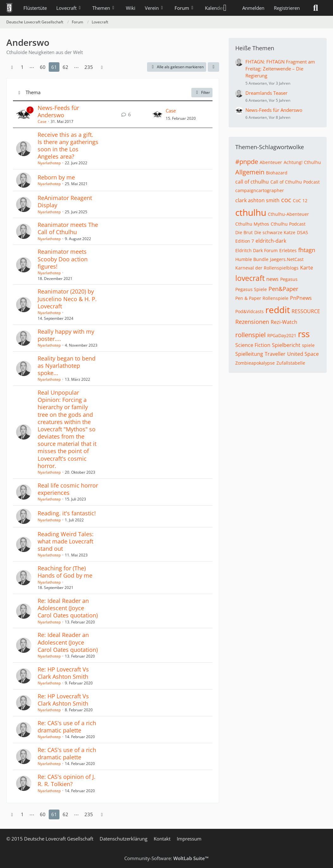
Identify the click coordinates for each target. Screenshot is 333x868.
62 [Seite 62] (65, 67)
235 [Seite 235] (89, 67)
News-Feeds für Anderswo (58, 111)
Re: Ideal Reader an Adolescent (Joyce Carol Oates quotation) (68, 608)
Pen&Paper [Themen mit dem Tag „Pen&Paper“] (283, 289)
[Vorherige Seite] (12, 67)
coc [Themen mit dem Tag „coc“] (286, 200)
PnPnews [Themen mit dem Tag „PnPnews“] (301, 298)
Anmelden (253, 8)
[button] (213, 67)
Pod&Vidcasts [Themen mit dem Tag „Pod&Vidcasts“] (250, 311)
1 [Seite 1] (22, 67)
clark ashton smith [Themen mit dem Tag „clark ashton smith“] (257, 200)
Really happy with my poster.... (66, 335)
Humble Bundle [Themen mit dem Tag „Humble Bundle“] (252, 259)
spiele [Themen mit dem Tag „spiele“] (308, 345)
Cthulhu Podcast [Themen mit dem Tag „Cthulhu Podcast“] (288, 224)
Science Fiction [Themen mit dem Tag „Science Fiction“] (253, 345)
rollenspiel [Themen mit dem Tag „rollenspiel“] (250, 335)
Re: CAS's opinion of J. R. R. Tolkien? (67, 780)
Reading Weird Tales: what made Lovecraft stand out (66, 541)
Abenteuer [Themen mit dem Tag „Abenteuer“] (271, 162)
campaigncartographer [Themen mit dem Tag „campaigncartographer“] (260, 190)
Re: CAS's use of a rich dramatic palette (67, 727)
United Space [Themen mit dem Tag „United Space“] (303, 354)
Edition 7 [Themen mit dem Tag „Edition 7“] (245, 241)
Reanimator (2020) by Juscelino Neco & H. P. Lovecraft (67, 299)
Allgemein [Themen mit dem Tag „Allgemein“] (250, 172)
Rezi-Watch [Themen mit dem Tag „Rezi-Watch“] (284, 322)
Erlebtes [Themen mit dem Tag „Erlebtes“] (288, 250)
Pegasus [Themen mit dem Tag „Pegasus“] (289, 279)
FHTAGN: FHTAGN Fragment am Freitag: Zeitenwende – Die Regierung (280, 69)
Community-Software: (166, 858)
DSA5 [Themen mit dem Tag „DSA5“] (302, 232)
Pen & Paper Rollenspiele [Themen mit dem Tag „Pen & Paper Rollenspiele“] (262, 298)
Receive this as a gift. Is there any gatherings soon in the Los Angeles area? (68, 146)
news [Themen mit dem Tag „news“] (272, 279)
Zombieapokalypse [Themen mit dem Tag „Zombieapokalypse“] (255, 363)
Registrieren (287, 8)
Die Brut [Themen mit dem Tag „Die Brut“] (244, 232)
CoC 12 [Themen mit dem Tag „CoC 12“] (300, 200)
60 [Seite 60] (43, 67)
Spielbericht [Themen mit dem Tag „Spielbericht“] (286, 345)
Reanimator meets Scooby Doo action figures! (63, 259)
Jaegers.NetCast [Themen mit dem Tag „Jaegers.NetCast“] (287, 259)
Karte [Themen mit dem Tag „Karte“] (307, 268)
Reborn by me (56, 177)
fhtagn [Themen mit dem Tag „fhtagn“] (307, 250)
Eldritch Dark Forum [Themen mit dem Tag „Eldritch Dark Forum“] (256, 250)
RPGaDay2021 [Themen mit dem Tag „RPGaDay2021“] (282, 335)
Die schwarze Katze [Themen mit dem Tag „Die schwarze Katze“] (275, 232)
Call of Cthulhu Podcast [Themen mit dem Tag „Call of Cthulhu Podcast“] (295, 182)
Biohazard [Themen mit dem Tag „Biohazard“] (277, 173)
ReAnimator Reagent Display (65, 201)
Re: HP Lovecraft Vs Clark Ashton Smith (63, 673)
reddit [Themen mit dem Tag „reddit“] (278, 310)
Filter (202, 92)
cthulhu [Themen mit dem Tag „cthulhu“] (251, 212)
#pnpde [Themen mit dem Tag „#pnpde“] (247, 162)
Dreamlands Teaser (266, 93)
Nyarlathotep (49, 163)
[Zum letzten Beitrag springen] (157, 114)
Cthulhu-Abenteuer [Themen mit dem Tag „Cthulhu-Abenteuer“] (288, 214)
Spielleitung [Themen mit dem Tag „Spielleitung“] (249, 354)
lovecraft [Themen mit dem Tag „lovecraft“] (250, 278)
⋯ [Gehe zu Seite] (32, 67)
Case (42, 121)
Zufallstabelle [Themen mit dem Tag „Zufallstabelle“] (291, 363)
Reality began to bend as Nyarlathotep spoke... (67, 366)
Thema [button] (33, 92)
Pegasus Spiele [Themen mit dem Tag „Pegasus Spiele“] (251, 289)
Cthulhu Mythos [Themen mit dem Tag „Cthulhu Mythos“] (252, 224)
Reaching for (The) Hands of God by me (65, 572)
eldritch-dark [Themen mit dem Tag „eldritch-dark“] (271, 241)
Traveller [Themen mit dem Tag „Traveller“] (275, 354)
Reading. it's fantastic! (67, 513)
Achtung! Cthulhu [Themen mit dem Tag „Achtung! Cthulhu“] (302, 162)
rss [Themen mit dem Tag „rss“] (304, 334)
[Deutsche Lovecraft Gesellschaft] (9, 8)
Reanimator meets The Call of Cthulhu (68, 228)
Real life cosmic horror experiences (68, 489)
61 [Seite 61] (54, 67)
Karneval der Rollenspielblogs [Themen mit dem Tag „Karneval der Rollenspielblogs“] (267, 268)
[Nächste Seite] (102, 67)
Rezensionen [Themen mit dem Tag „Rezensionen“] (252, 322)
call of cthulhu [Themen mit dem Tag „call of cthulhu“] (252, 182)
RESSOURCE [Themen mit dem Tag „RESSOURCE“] (306, 311)
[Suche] (316, 8)
